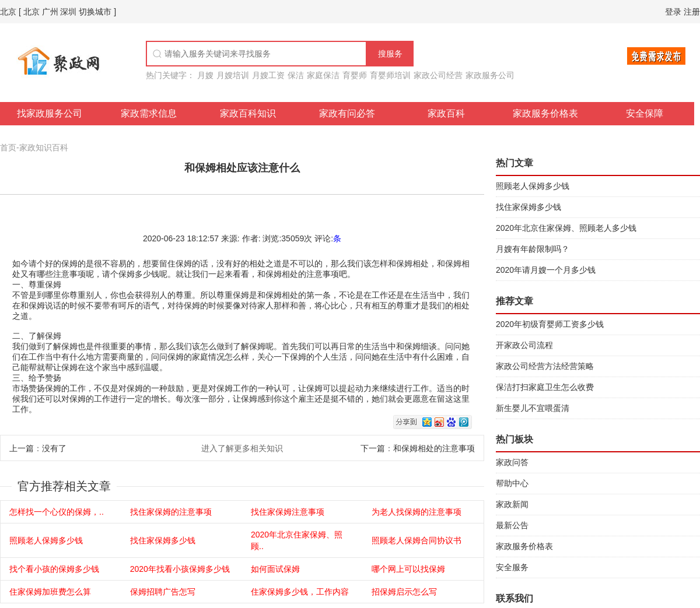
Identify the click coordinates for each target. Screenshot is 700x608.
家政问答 (512, 462)
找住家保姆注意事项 (288, 512)
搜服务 (390, 54)
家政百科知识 (248, 113)
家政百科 (446, 113)
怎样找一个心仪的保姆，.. (57, 512)
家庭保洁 (323, 75)
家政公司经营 (438, 75)
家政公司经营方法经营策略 (545, 366)
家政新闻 (512, 504)
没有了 (54, 448)
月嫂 (205, 75)
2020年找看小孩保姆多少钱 (180, 569)
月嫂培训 (233, 75)
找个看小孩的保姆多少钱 (54, 569)
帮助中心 (512, 483)
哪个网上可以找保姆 (408, 569)
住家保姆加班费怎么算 (50, 592)
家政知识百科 (44, 147)
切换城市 (95, 12)
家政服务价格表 (545, 113)
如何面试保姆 (275, 569)
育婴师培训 (390, 75)
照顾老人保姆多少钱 (46, 540)
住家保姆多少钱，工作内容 (300, 592)
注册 (692, 12)
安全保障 (645, 113)
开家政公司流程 (524, 345)
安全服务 (512, 567)
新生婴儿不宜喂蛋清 (533, 408)
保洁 (296, 75)
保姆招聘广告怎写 (163, 592)
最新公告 (512, 525)
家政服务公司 (490, 75)
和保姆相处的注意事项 (434, 448)
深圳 (68, 12)
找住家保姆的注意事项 (171, 512)
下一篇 (373, 448)
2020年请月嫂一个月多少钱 (546, 270)
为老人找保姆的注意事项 (416, 512)
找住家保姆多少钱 (163, 540)
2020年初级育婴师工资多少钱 (550, 324)
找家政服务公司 (50, 113)
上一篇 (22, 448)
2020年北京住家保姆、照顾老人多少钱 (566, 228)
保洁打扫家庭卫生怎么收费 (545, 387)
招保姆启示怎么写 (404, 592)
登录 (673, 12)
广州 (50, 12)
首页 (8, 147)
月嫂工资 (268, 75)
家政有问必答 (347, 113)
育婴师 (355, 75)
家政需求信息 (149, 113)
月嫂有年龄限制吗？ (533, 249)
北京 (8, 12)
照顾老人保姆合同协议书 (416, 540)
